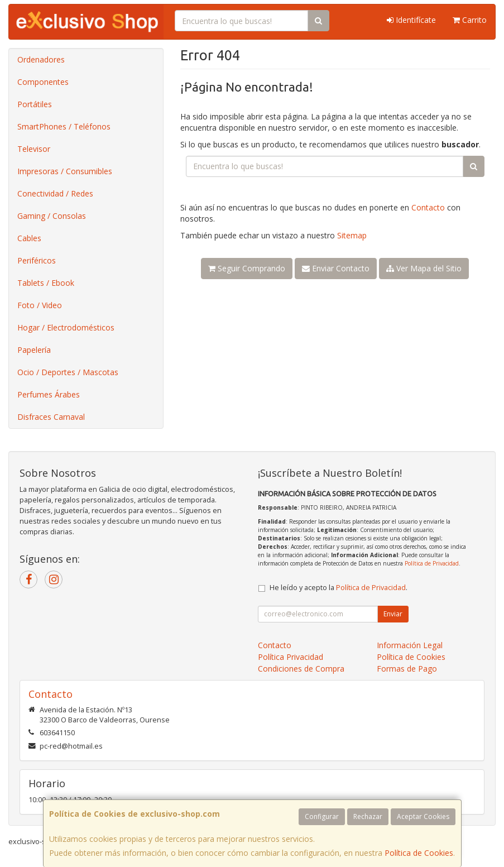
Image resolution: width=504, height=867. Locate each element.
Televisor (34, 149)
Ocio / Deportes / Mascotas (68, 372)
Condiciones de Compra (301, 669)
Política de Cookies (419, 853)
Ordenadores (41, 59)
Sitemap (352, 235)
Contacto (428, 207)
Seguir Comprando (247, 268)
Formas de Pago (407, 669)
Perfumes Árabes (49, 394)
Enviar (393, 614)
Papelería (34, 350)
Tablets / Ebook (46, 283)
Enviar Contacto (336, 268)
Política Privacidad (291, 657)
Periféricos (37, 260)
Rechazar (368, 816)
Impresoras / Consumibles (65, 171)
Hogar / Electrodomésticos (66, 327)
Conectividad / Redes (55, 193)
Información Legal (410, 645)
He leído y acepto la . (339, 588)
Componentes (43, 82)
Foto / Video (40, 305)
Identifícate (411, 20)
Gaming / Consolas (52, 216)
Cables (29, 238)
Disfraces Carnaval (51, 417)
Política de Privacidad (432, 563)
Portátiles (35, 104)
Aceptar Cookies (423, 816)
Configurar (322, 816)
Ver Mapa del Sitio (424, 268)
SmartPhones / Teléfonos (64, 126)
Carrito (470, 20)
